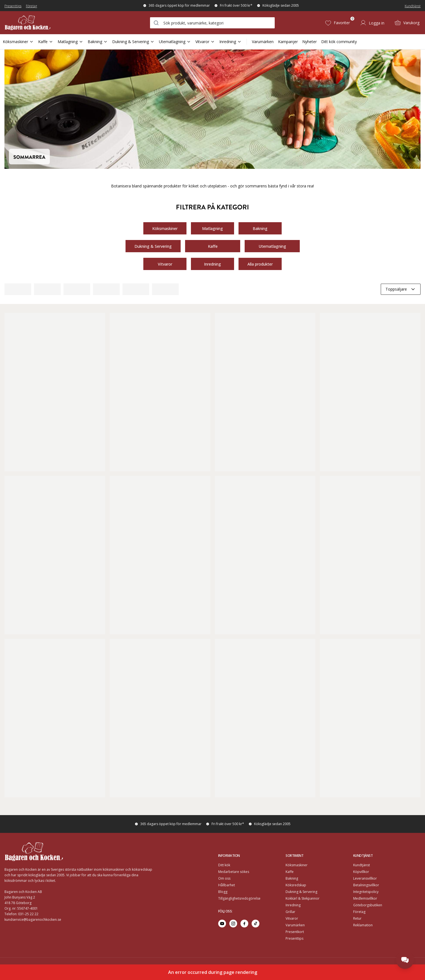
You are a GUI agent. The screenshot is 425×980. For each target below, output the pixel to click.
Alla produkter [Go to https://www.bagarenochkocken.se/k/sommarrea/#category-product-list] (260, 264)
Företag (31, 6)
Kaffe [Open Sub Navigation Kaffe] (46, 42)
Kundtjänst (413, 6)
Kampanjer (288, 42)
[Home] (28, 23)
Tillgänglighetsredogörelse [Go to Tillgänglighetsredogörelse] (239, 898)
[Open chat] (405, 960)
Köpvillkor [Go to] (361, 872)
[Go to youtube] (222, 924)
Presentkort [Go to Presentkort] (295, 932)
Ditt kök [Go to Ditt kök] (224, 865)
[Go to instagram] (233, 924)
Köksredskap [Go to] (296, 885)
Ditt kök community (339, 42)
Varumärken (263, 42)
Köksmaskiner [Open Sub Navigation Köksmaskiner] (18, 42)
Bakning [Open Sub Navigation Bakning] (98, 42)
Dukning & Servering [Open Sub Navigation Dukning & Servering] (133, 42)
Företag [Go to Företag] (359, 912)
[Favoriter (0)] (337, 23)
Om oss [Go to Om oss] (224, 878)
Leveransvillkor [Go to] (365, 878)
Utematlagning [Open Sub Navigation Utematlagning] (175, 42)
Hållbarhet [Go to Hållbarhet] (227, 885)
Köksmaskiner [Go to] (297, 865)
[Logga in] (372, 23)
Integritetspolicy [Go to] (366, 892)
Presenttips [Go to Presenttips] (294, 938)
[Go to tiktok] (256, 924)
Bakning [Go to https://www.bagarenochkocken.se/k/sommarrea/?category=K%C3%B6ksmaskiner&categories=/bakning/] (260, 228)
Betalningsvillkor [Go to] (366, 885)
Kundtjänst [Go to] (362, 865)
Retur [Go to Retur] (357, 918)
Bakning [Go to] (292, 878)
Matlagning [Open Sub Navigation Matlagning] (70, 42)
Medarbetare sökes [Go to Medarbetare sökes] (234, 872)
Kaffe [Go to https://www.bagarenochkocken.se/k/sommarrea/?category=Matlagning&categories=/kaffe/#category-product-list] (212, 246)
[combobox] (212, 23)
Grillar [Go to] (290, 912)
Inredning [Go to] (293, 905)
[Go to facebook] (244, 924)
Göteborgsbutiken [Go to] (368, 905)
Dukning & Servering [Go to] (301, 892)
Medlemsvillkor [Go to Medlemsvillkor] (365, 898)
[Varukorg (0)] (407, 23)
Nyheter (309, 42)
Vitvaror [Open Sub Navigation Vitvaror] (205, 42)
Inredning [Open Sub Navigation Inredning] (230, 42)
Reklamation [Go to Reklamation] (363, 925)
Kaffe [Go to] (290, 872)
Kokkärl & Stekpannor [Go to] (303, 898)
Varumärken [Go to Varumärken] (295, 925)
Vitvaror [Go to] (292, 918)
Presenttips (13, 6)
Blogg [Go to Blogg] (223, 892)
